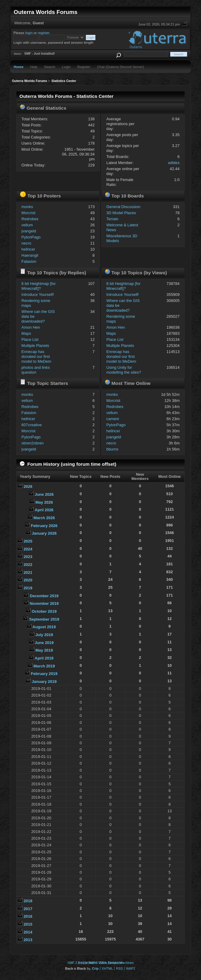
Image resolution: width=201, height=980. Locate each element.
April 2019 (44, 658)
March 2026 (44, 518)
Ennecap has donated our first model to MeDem (36, 356)
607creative (32, 425)
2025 (28, 541)
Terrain (112, 219)
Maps (26, 333)
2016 (28, 916)
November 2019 (44, 603)
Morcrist (29, 213)
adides (174, 163)
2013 (28, 940)
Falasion (29, 261)
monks (27, 207)
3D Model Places (121, 213)
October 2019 (44, 611)
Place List (30, 339)
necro (26, 243)
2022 (28, 565)
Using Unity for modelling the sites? (124, 370)
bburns (112, 449)
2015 (28, 924)
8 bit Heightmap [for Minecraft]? (39, 286)
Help (34, 67)
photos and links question (36, 370)
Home (19, 67)
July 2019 (44, 635)
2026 (28, 487)
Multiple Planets (35, 346)
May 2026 (44, 502)
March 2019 (44, 666)
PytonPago (31, 237)
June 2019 (44, 643)
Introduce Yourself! (38, 295)
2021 (28, 572)
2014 (28, 932)
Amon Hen (31, 327)
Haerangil (30, 255)
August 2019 (44, 627)
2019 (28, 588)
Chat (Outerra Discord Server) (121, 67)
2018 (28, 901)
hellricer (28, 249)
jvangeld (29, 231)
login (29, 33)
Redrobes (30, 219)
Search (50, 67)
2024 (28, 549)
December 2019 (44, 596)
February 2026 (44, 526)
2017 (28, 909)
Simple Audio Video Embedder (101, 963)
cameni (113, 419)
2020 (28, 580)
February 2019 (44, 674)
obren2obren (33, 443)
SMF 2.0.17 (76, 963)
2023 (28, 557)
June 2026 (44, 494)
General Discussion (123, 207)
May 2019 (44, 650)
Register (84, 67)
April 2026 (44, 510)
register (43, 33)
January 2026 (44, 533)
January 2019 (44, 682)
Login (66, 67)
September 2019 (44, 619)
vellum (27, 225)
